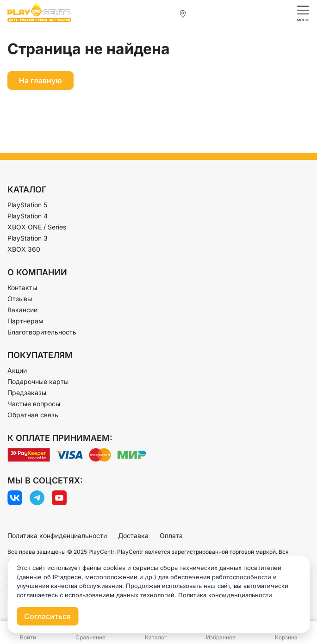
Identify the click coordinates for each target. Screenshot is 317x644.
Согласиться (47, 616)
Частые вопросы (34, 404)
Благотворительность (42, 332)
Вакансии (22, 310)
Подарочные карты (38, 381)
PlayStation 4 (28, 216)
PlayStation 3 (28, 238)
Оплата (171, 536)
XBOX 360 (24, 249)
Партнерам (25, 321)
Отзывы (20, 299)
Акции (17, 370)
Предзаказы (27, 393)
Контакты (22, 288)
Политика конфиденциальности (57, 536)
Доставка (133, 536)
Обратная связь (33, 415)
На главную (40, 80)
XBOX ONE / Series (37, 227)
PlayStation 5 (27, 205)
